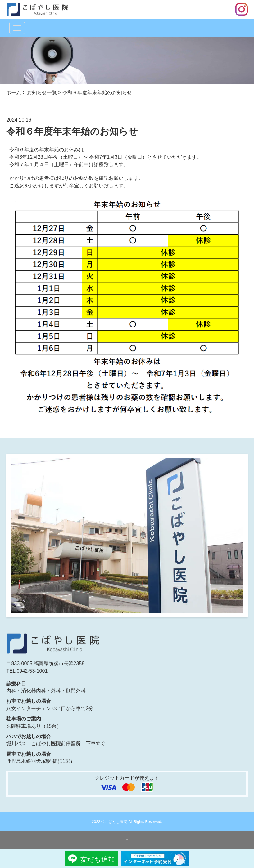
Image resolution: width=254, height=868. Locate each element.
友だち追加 (98, 859)
